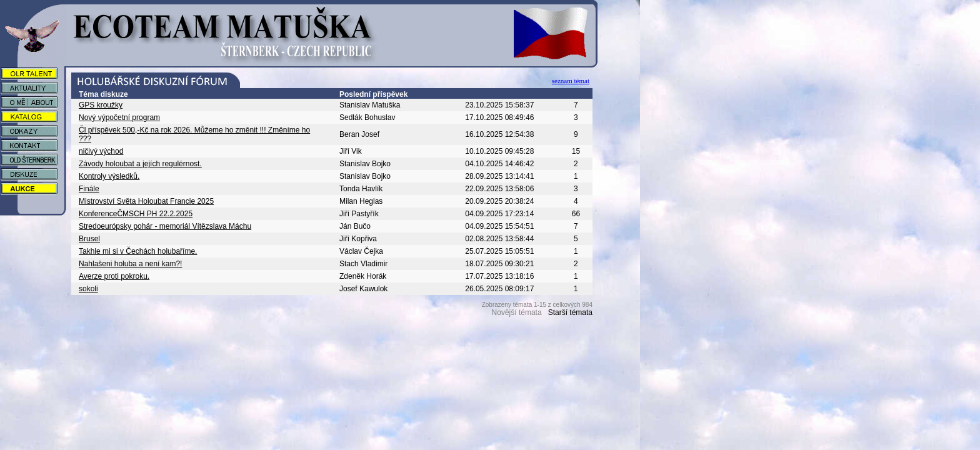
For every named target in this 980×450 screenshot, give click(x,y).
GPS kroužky (101, 105)
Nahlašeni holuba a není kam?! (130, 264)
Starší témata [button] (570, 312)
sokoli (88, 289)
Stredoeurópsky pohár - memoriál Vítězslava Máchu (165, 226)
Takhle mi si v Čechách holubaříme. (138, 251)
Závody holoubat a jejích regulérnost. (140, 164)
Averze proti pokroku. (114, 276)
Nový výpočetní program (119, 117)
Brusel (89, 239)
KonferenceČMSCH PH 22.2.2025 (136, 214)
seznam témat (571, 81)
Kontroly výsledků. (109, 176)
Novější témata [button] (517, 312)
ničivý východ (101, 151)
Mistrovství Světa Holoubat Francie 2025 (146, 201)
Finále (89, 189)
